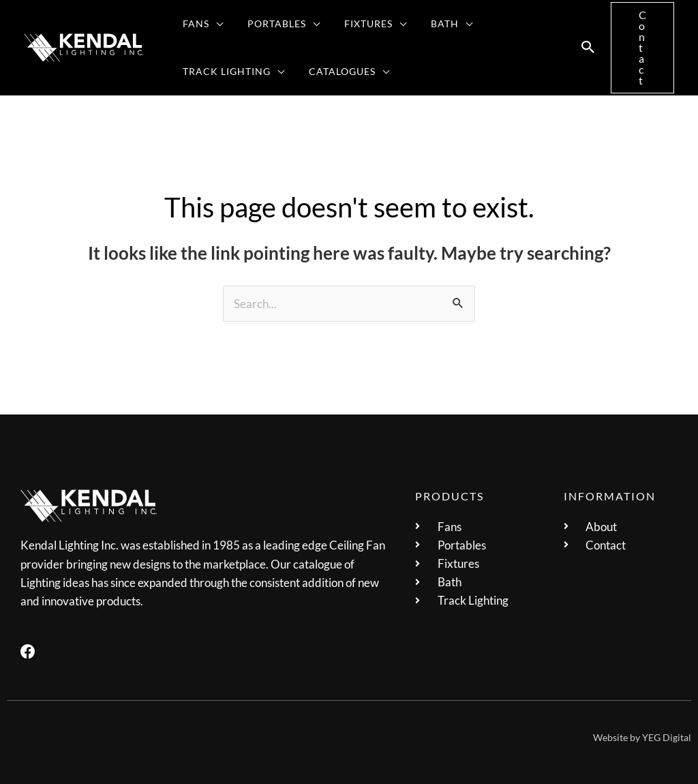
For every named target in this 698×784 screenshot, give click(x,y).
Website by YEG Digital (642, 737)
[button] (200, 24)
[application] (214, 24)
